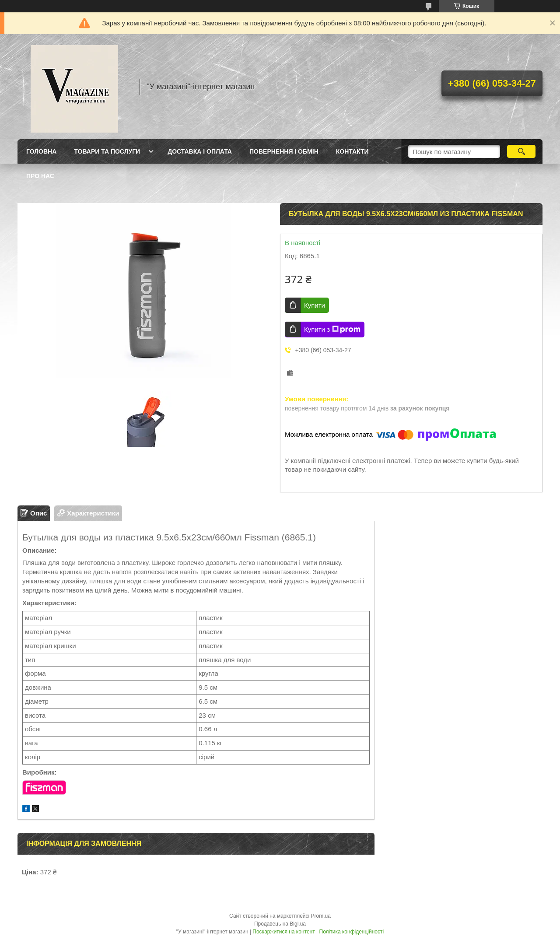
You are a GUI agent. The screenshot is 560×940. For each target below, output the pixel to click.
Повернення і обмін (284, 151)
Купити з (332, 330)
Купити (315, 305)
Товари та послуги (107, 151)
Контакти (352, 151)
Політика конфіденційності (352, 932)
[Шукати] (521, 151)
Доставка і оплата (200, 151)
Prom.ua (321, 916)
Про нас (40, 176)
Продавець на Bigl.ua (280, 924)
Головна (41, 151)
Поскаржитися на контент (283, 932)
